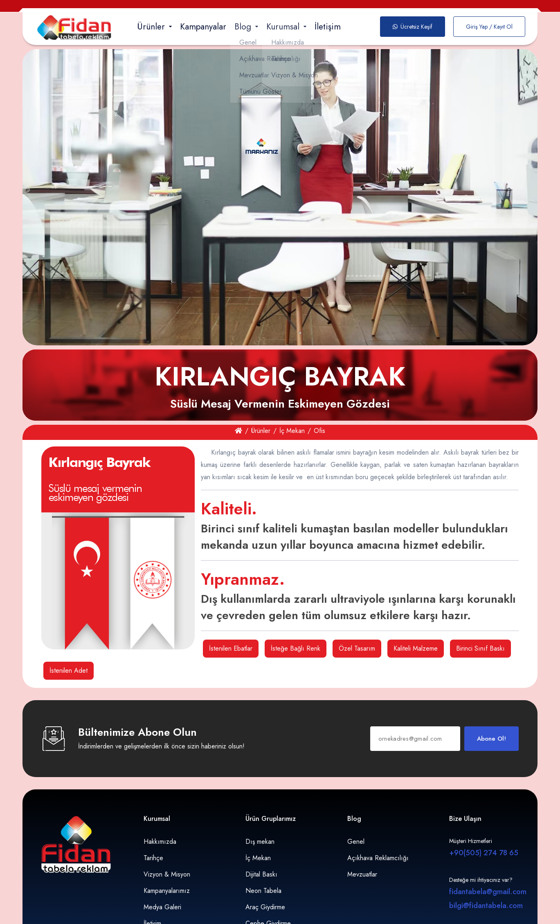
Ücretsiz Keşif (413, 27)
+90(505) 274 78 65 (484, 853)
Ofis (319, 431)
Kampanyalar (203, 27)
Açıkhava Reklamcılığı (378, 858)
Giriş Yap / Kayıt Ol (489, 27)
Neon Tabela (263, 891)
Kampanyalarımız (167, 891)
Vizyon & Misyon (167, 874)
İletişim (328, 27)
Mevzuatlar (362, 874)
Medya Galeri (162, 907)
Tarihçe (153, 858)
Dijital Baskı (261, 874)
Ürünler (261, 431)
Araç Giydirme (265, 907)
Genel (356, 842)
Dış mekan (260, 842)
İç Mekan (292, 431)
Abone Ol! (491, 739)
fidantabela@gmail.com (488, 892)
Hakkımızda (160, 842)
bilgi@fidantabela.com (486, 906)
